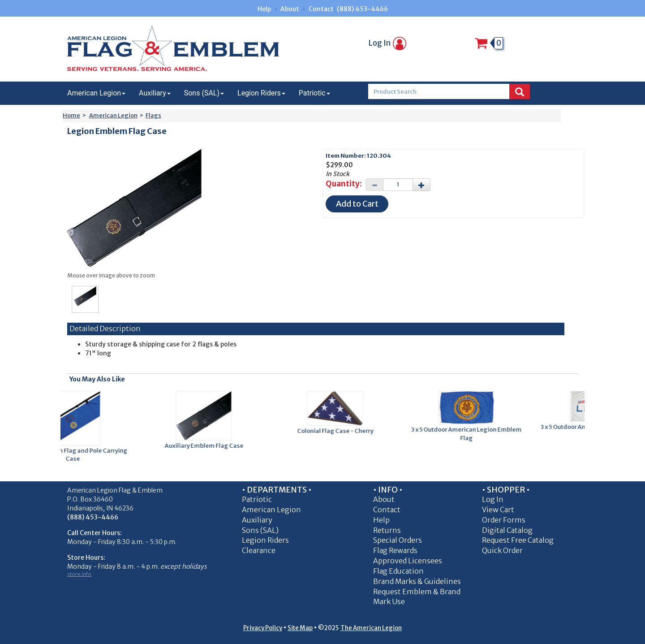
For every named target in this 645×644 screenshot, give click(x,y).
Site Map (300, 628)
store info (79, 574)
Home (71, 115)
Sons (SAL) (204, 93)
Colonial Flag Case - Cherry (338, 431)
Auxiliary (155, 93)
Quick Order (502, 550)
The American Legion (371, 628)
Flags (153, 115)
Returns (387, 530)
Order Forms (504, 520)
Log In (387, 43)
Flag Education (398, 571)
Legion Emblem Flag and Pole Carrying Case (75, 455)
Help (264, 9)
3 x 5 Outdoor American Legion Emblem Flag (469, 434)
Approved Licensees (408, 561)
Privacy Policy (263, 628)
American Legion (96, 93)
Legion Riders (261, 93)
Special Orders (398, 540)
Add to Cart (357, 204)
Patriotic (314, 93)
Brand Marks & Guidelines (417, 581)
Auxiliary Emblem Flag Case (206, 446)
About (290, 9)
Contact (321, 9)
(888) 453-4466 (362, 9)
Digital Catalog (507, 530)
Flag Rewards (395, 550)
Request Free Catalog (518, 540)
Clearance (259, 550)
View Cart (498, 510)
